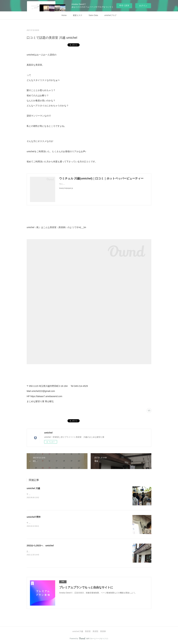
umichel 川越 (33, 488)
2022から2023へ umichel (40, 546)
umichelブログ (110, 15)
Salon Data (93, 15)
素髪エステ (78, 15)
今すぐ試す (124, 5)
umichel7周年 (34, 517)
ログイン (143, 6)
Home (64, 15)
